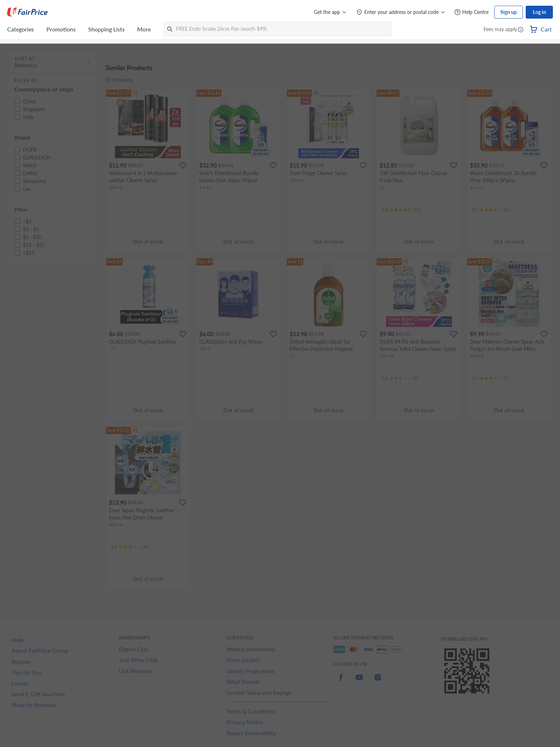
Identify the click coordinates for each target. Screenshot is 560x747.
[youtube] (359, 681)
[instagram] (378, 681)
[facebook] (341, 681)
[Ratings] (401, 210)
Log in (539, 12)
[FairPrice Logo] (27, 12)
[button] (521, 30)
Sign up (509, 12)
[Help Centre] (471, 12)
